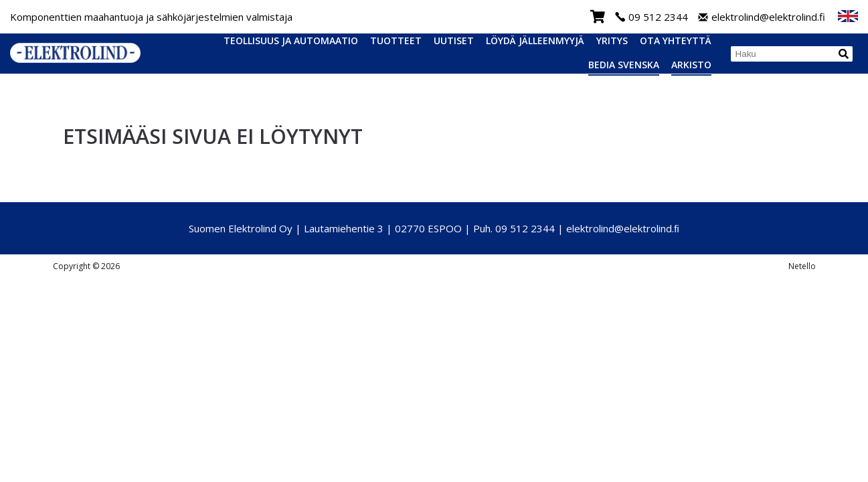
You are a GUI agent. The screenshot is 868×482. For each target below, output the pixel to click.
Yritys (612, 41)
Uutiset (454, 41)
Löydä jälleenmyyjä (535, 41)
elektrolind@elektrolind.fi (762, 17)
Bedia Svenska (624, 65)
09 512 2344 (652, 17)
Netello (802, 266)
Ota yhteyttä (676, 41)
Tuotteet (396, 41)
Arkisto (691, 65)
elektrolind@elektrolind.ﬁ (623, 228)
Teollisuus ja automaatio (291, 41)
